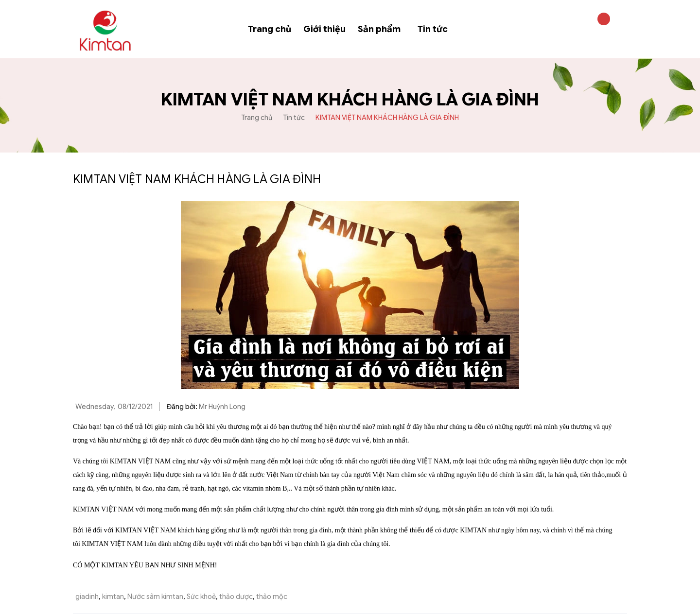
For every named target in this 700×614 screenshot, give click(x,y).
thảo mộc (272, 597)
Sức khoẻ (201, 597)
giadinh (87, 597)
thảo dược (236, 597)
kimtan (113, 597)
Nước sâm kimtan (155, 597)
